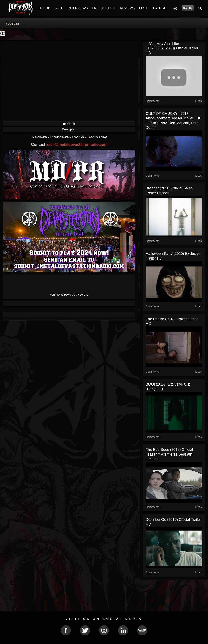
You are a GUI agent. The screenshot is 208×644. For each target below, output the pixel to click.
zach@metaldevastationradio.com (77, 144)
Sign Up (188, 8)
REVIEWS (128, 8)
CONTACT (108, 8)
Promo (79, 137)
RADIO (45, 8)
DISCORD (159, 8)
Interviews (60, 137)
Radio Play (97, 137)
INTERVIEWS (78, 8)
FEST (143, 8)
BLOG (59, 8)
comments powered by (69, 295)
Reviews (40, 137)
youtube (12, 24)
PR (94, 8)
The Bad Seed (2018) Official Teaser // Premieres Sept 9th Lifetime (169, 454)
